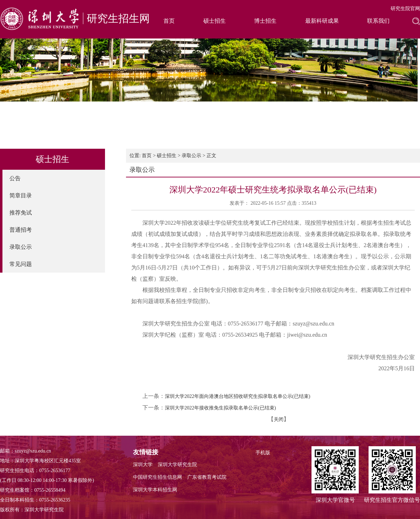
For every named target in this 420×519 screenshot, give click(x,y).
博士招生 (265, 21)
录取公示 (21, 247)
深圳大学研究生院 (177, 465)
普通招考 (21, 230)
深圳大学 (143, 465)
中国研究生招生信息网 (157, 477)
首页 (169, 21)
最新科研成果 (322, 21)
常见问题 (21, 264)
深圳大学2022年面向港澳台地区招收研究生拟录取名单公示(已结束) (237, 396)
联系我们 (378, 21)
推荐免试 (21, 213)
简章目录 (21, 195)
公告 (15, 178)
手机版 (263, 453)
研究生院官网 (405, 9)
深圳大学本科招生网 (155, 490)
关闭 (279, 419)
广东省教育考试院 (207, 477)
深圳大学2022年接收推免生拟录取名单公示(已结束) (220, 408)
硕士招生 (215, 21)
